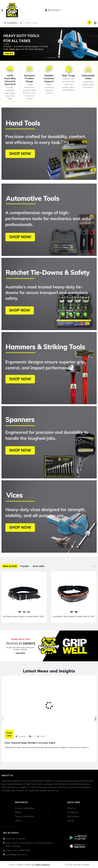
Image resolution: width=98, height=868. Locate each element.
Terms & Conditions (24, 816)
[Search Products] (55, 23)
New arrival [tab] (10, 566)
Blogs (18, 812)
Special (70, 821)
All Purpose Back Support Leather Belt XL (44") (24, 616)
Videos (18, 821)
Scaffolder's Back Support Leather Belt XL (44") (73, 616)
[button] (2, 10)
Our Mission (72, 812)
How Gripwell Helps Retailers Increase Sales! (30, 743)
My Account (53, 10)
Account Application (25, 808)
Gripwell (22, 736)
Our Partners (73, 816)
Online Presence (42, 865)
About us (71, 808)
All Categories (11, 23)
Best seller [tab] (39, 566)
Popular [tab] (25, 566)
